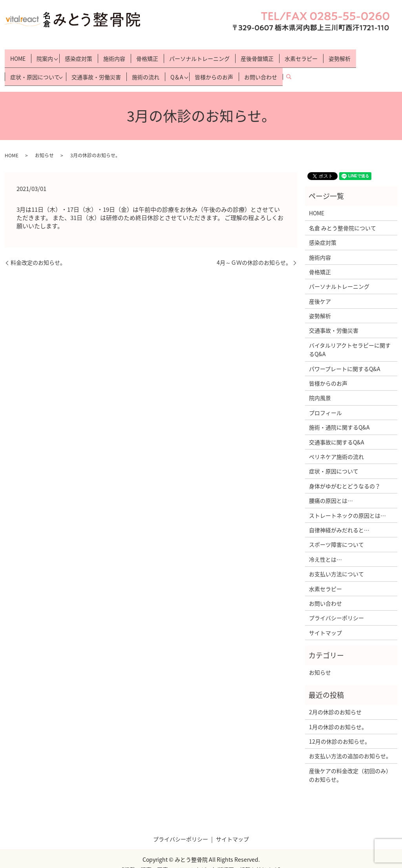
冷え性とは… (325, 547)
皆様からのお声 (218, 67)
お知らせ (44, 143)
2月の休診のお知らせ (335, 700)
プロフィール (325, 400)
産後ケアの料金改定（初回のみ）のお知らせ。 (350, 763)
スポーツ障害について (336, 533)
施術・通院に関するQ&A (339, 415)
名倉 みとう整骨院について (343, 216)
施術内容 (116, 55)
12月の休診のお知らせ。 (340, 729)
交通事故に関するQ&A (337, 430)
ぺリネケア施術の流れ (336, 444)
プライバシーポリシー (336, 606)
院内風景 (320, 386)
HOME (18, 55)
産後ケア (320, 289)
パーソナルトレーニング (201, 55)
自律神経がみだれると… (339, 518)
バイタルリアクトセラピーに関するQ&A (350, 337)
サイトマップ (325, 621)
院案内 (45, 55)
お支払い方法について (336, 562)
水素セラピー (303, 55)
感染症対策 (80, 55)
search (296, 67)
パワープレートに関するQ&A (345, 357)
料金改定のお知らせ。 (38, 251)
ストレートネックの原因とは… (347, 503)
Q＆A (179, 67)
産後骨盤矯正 (259, 55)
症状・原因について (35, 67)
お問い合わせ (265, 67)
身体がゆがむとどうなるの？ (345, 474)
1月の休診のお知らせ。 (338, 715)
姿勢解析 (342, 55)
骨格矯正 (149, 55)
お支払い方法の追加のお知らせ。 (350, 744)
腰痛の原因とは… (331, 488)
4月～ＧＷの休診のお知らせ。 (254, 251)
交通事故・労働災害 (98, 67)
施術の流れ (148, 67)
